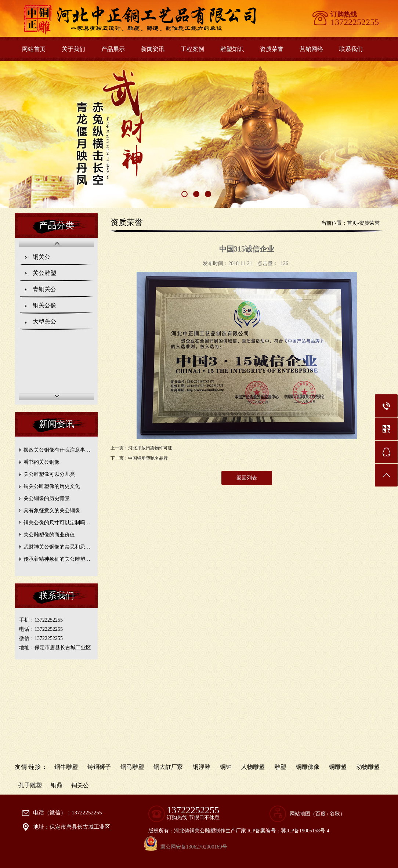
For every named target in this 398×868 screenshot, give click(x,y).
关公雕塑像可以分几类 (49, 474)
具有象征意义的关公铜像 (52, 511)
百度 (321, 814)
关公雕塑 (44, 273)
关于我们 (73, 49)
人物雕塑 (253, 767)
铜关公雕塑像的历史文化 (52, 486)
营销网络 (311, 49)
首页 (352, 223)
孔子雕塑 (30, 785)
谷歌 (335, 814)
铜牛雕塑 (66, 767)
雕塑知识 (232, 49)
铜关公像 (44, 305)
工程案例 (192, 49)
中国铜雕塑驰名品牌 (148, 458)
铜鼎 (57, 785)
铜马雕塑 (132, 767)
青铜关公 (44, 289)
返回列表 (247, 478)
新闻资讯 (153, 49)
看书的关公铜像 (41, 462)
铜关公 (41, 257)
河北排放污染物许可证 (150, 448)
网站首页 (34, 49)
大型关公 (44, 321)
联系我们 (351, 49)
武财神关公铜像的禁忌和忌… (57, 547)
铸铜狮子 (99, 767)
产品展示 (113, 49)
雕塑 (280, 767)
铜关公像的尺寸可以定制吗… (57, 523)
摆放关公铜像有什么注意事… (57, 450)
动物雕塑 (368, 767)
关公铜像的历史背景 (47, 498)
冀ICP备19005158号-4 (305, 831)
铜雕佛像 (308, 767)
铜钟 (226, 767)
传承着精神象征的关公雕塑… (57, 559)
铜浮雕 (202, 767)
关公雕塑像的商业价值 (49, 535)
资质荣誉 (272, 49)
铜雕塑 (338, 767)
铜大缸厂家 (168, 767)
